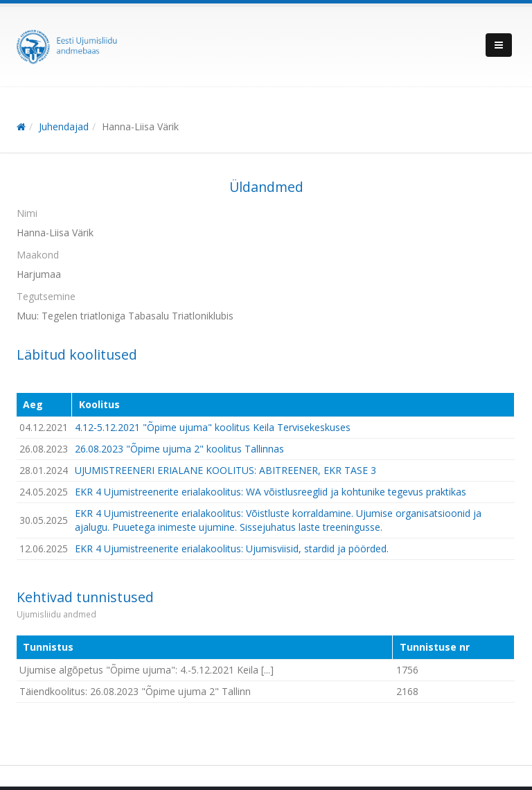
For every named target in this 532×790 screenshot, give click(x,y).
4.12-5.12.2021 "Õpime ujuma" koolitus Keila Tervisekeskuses (213, 427)
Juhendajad (64, 126)
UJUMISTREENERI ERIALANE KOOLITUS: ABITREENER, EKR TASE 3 (225, 470)
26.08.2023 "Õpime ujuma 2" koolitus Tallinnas (179, 449)
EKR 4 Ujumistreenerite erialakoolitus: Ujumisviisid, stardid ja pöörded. (232, 548)
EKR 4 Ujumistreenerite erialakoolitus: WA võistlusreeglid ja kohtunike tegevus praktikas (271, 492)
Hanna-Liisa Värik (140, 126)
